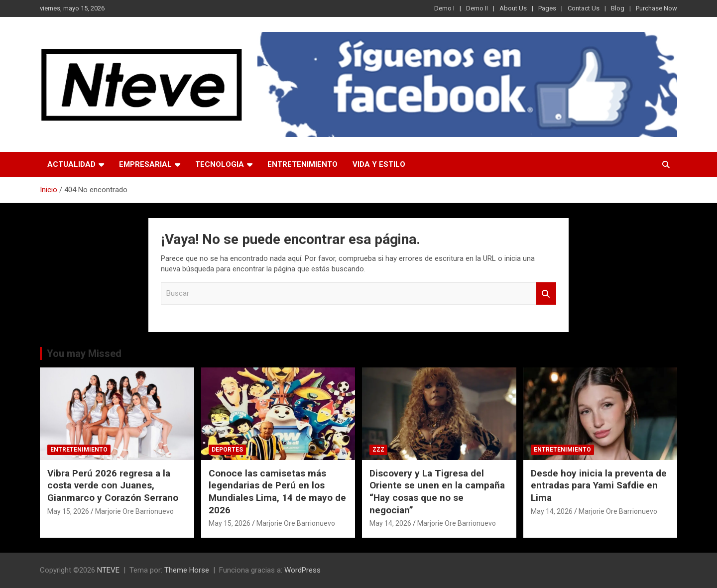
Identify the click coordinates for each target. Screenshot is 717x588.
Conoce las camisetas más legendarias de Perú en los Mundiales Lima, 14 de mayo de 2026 (277, 492)
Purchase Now (657, 8)
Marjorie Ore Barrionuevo (134, 511)
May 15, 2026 (68, 511)
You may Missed (84, 353)
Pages (547, 8)
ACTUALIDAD (71, 164)
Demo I (444, 8)
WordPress (302, 570)
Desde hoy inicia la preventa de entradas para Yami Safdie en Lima (599, 485)
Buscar (546, 294)
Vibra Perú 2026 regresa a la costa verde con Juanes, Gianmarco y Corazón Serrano (113, 485)
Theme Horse (187, 570)
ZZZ (378, 450)
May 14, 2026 (390, 523)
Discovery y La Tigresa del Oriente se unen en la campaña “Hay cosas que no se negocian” (437, 492)
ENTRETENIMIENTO (302, 164)
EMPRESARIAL (145, 164)
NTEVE (108, 570)
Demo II (477, 8)
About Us (513, 8)
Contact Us (584, 8)
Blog (618, 8)
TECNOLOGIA (220, 164)
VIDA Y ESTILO (379, 164)
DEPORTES (227, 450)
